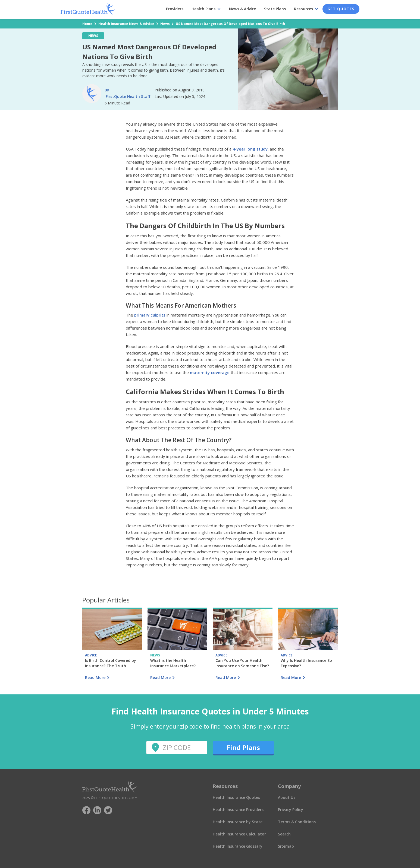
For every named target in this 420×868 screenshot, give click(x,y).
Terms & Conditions (297, 822)
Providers (175, 9)
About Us (287, 797)
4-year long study (250, 149)
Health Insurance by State (238, 822)
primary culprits (150, 315)
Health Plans (203, 9)
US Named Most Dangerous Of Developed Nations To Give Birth (230, 24)
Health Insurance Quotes (236, 797)
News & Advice (242, 9)
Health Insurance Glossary (238, 846)
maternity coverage (210, 372)
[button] (206, 9)
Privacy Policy (291, 810)
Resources (303, 9)
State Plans (275, 9)
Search (284, 834)
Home (87, 24)
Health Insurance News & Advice (126, 24)
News (165, 24)
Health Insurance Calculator (239, 834)
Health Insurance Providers (238, 810)
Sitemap (286, 846)
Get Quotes (341, 9)
